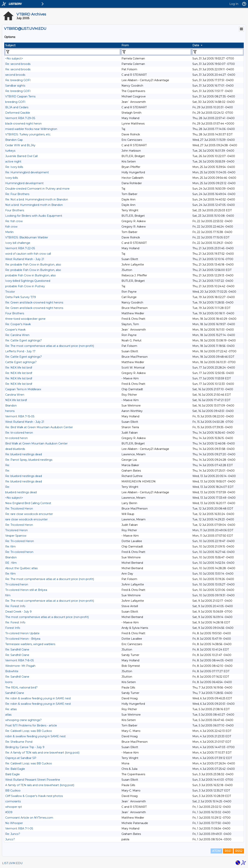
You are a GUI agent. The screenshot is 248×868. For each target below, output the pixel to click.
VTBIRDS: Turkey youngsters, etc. (28, 134)
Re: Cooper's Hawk (18, 324)
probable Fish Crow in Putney (25, 286)
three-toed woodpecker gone (25, 319)
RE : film (11, 563)
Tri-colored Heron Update (22, 633)
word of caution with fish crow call (28, 254)
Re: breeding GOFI (18, 80)
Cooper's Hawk (15, 330)
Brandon (11, 406)
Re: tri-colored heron (19, 433)
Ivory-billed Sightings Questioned (28, 281)
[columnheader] (62, 45)
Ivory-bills (12, 178)
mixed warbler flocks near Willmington (31, 129)
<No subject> (14, 58)
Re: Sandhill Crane (17, 650)
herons (10, 411)
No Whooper (14, 823)
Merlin (9, 232)
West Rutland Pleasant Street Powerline (33, 780)
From (125, 45)
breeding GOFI (15, 102)
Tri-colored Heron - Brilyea (23, 639)
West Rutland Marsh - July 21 (25, 259)
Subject (10, 45)
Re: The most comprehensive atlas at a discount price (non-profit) (50, 346)
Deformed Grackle (18, 113)
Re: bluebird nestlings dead (24, 454)
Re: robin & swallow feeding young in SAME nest (38, 698)
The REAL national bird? (21, 688)
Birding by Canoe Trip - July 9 (25, 747)
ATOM (216, 851)
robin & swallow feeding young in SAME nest (35, 736)
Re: (7, 465)
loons (9, 682)
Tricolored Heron (16, 530)
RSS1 (228, 851)
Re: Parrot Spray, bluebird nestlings (29, 460)
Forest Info (13, 628)
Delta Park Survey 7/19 (21, 297)
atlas (8, 715)
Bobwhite (12, 671)
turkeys (10, 151)
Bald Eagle (12, 774)
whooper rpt (14, 807)
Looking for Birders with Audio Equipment (34, 216)
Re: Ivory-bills (14, 167)
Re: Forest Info (15, 606)
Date (196, 45)
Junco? (10, 839)
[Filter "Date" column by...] (218, 52)
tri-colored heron (16, 438)
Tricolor (10, 292)
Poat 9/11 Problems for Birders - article (31, 725)
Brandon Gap (14, 140)
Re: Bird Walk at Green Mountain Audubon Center (39, 427)
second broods (15, 75)
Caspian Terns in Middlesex (23, 389)
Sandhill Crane (15, 693)
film (8, 595)
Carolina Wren (15, 395)
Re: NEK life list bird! (19, 368)
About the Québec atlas (21, 568)
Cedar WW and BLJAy (20, 145)
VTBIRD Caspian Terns (20, 96)
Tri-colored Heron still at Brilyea (26, 590)
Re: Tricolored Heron (19, 509)
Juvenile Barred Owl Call (21, 156)
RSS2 (239, 851)
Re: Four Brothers (17, 194)
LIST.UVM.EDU (12, 863)
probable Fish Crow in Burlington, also (31, 275)
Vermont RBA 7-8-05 (19, 660)
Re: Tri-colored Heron (20, 541)
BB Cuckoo (13, 791)
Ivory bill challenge (18, 243)
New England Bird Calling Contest (28, 503)
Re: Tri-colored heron (19, 552)
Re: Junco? (13, 834)
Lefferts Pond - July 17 (20, 351)
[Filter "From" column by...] (156, 52)
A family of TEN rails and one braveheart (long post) (40, 785)
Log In (234, 4)
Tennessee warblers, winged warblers (30, 644)
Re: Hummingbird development (27, 172)
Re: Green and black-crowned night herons (34, 303)
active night (13, 162)
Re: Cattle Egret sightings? (24, 340)
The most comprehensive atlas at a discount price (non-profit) (47, 617)
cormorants (13, 801)
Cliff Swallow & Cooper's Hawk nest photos (34, 796)
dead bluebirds (15, 449)
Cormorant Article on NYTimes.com (29, 818)
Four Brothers (15, 210)
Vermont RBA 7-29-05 (20, 118)
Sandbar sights (15, 86)
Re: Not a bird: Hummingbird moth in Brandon (37, 199)
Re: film (10, 547)
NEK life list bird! (16, 400)
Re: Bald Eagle (15, 769)
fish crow (11, 227)
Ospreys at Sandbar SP (21, 758)
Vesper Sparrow (16, 536)
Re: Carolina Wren (17, 335)
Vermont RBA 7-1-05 (19, 828)
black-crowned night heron (23, 124)
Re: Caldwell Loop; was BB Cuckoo (29, 731)
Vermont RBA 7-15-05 (20, 416)
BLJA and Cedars (17, 107)
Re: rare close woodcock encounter (29, 514)
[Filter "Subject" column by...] (63, 52)
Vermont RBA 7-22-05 (20, 248)
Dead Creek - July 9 (18, 612)
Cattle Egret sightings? (21, 362)
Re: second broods (18, 64)
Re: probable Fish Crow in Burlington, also (33, 265)
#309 (9, 812)
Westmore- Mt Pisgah (20, 666)
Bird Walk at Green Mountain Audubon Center (36, 443)
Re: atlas (11, 709)
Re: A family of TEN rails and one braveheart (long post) (42, 753)
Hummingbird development (24, 183)
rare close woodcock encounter (26, 519)
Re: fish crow (14, 221)
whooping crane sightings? (23, 720)
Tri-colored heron (17, 584)
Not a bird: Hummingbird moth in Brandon (34, 205)
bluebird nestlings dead (21, 492)
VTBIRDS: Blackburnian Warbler (27, 237)
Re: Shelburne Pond (19, 742)
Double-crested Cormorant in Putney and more (37, 189)
